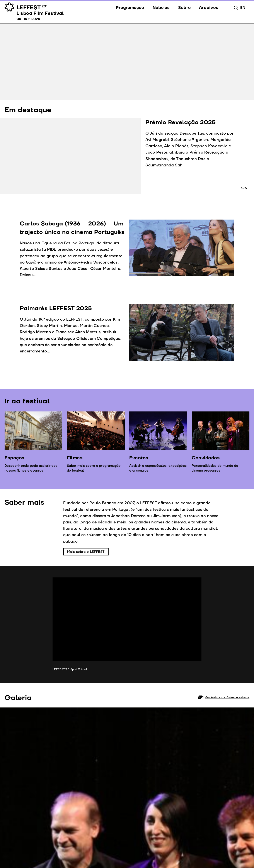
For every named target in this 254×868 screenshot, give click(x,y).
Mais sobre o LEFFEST (86, 552)
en (243, 8)
